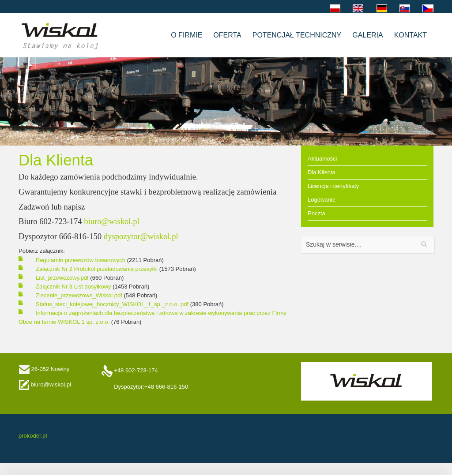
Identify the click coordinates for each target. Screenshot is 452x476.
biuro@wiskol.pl (112, 221)
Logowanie (322, 200)
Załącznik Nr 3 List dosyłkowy (74, 287)
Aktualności (322, 159)
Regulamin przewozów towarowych (81, 260)
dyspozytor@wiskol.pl (141, 236)
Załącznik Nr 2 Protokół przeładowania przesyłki (98, 269)
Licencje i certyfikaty (333, 186)
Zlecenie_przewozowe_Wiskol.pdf (80, 295)
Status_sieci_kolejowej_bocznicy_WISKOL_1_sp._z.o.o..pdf (113, 304)
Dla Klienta (322, 172)
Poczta (316, 213)
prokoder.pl (33, 436)
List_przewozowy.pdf (63, 278)
